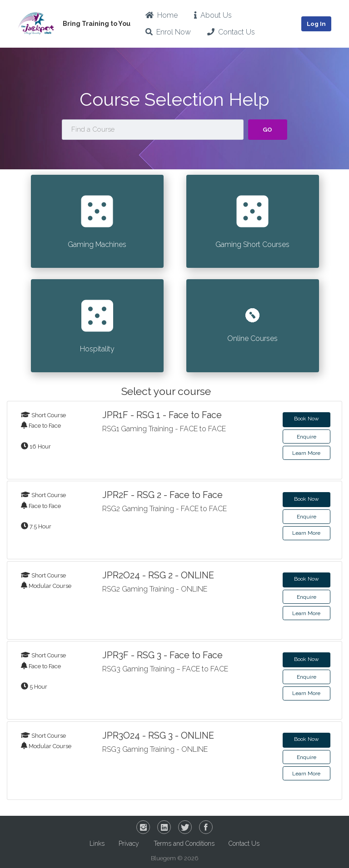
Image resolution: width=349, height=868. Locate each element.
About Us (213, 15)
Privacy (129, 843)
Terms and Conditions (184, 843)
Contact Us (231, 32)
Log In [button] (316, 24)
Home (162, 15)
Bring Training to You (97, 24)
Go (268, 130)
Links (97, 843)
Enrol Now (168, 32)
